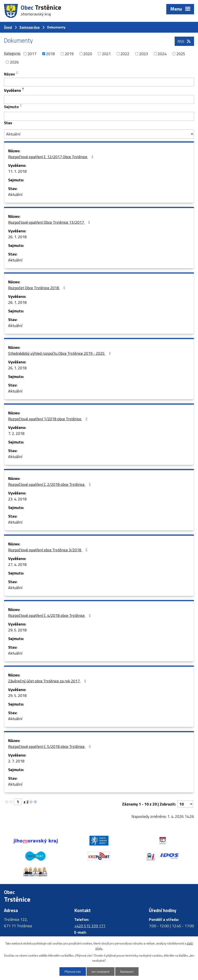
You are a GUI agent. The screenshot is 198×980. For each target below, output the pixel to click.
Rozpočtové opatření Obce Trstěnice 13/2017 (50, 222)
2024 (162, 54)
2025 (181, 54)
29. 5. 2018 (17, 630)
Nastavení (127, 972)
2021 (106, 54)
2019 (69, 54)
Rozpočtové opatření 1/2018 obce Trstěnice (49, 419)
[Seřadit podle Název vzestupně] (17, 72)
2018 (50, 54)
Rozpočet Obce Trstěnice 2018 (38, 288)
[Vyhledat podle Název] (99, 82)
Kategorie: (12, 53)
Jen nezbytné (101, 972)
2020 (88, 54)
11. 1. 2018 (17, 171)
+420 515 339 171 (90, 926)
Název (9, 74)
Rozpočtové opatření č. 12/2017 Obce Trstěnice (52, 157)
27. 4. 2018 (17, 564)
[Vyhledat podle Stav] (99, 134)
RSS (184, 41)
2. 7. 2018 (16, 761)
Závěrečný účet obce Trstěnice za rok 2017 (48, 681)
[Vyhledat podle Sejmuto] (99, 116)
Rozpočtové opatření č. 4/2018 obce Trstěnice (50, 615)
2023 (144, 54)
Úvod (8, 27)
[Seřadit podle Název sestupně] (17, 74)
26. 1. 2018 (17, 237)
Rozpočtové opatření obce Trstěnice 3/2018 (49, 550)
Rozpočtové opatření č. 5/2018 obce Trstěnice (50, 746)
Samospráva (30, 27)
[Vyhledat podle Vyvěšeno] (99, 100)
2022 (125, 54)
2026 (14, 62)
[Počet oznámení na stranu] (185, 804)
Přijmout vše (73, 972)
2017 (32, 54)
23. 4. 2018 (17, 499)
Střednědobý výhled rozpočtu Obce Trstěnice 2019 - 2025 (60, 353)
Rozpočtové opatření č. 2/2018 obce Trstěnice (50, 484)
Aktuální (15, 194)
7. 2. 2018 (16, 433)
